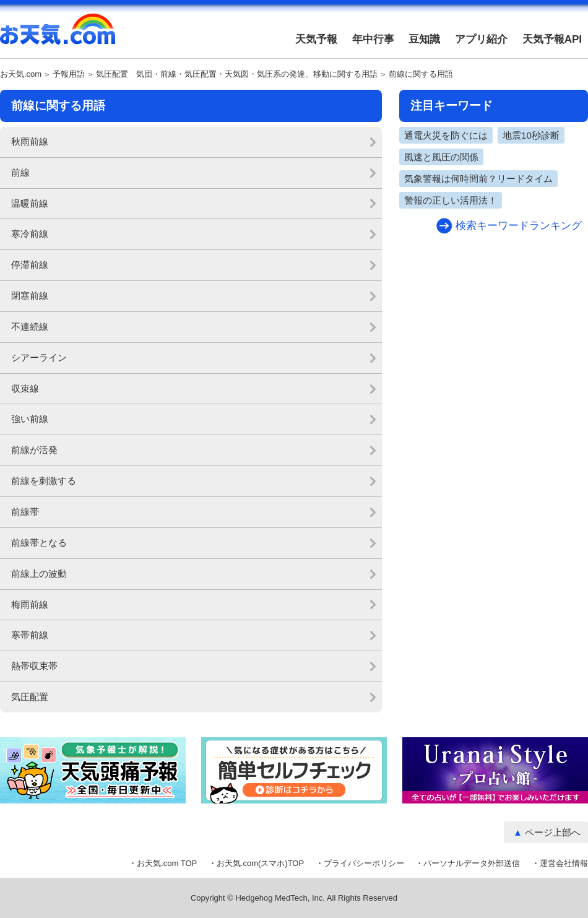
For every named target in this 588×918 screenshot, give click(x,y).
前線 (20, 172)
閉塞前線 (30, 296)
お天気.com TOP (167, 863)
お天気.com (58, 36)
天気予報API (552, 39)
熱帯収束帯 (34, 666)
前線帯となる (39, 543)
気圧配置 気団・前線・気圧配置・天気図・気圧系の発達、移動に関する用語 (237, 74)
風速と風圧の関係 (441, 157)
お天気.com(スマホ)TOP (260, 863)
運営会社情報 (564, 863)
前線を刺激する (44, 481)
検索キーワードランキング (519, 226)
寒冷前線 (30, 234)
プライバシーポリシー (364, 863)
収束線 (25, 388)
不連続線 (30, 327)
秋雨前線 (30, 141)
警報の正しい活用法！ (451, 200)
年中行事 (373, 39)
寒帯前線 (30, 635)
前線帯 (25, 512)
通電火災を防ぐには (446, 135)
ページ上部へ (553, 832)
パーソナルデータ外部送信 (472, 863)
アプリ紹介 (481, 39)
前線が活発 (34, 450)
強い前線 (30, 419)
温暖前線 (30, 203)
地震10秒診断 (531, 135)
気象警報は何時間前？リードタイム (478, 179)
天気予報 (316, 39)
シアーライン (39, 357)
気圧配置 (30, 697)
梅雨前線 (30, 604)
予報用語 (69, 74)
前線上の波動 (39, 574)
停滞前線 (30, 265)
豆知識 (424, 39)
